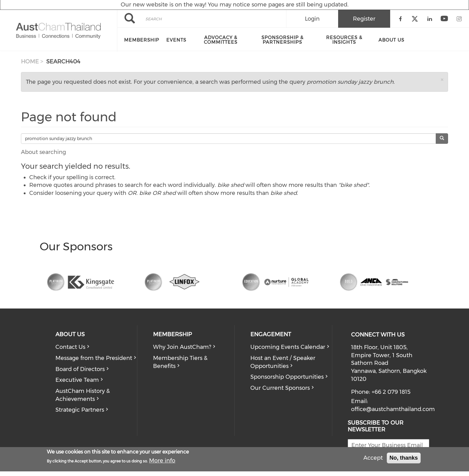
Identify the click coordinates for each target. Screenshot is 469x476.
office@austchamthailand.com (393, 409)
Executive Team (77, 380)
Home (30, 62)
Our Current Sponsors (280, 388)
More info (162, 461)
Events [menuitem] (176, 40)
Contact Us (70, 347)
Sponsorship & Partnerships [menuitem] (283, 40)
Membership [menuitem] (142, 40)
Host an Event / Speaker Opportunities (283, 362)
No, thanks (404, 458)
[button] (442, 80)
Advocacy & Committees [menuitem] (221, 40)
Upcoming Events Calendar (288, 347)
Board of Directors (80, 369)
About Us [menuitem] (391, 40)
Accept (373, 458)
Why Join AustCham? (182, 347)
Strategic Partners (80, 410)
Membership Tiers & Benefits (180, 362)
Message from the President (94, 358)
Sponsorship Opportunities (287, 377)
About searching (43, 152)
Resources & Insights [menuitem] (344, 40)
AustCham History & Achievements (83, 395)
